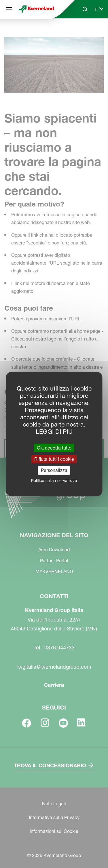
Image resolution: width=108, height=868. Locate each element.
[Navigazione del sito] (9, 9)
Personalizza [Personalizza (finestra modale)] (54, 470)
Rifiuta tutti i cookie (54, 459)
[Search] (85, 9)
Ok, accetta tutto (54, 448)
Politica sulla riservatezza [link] (54, 480)
